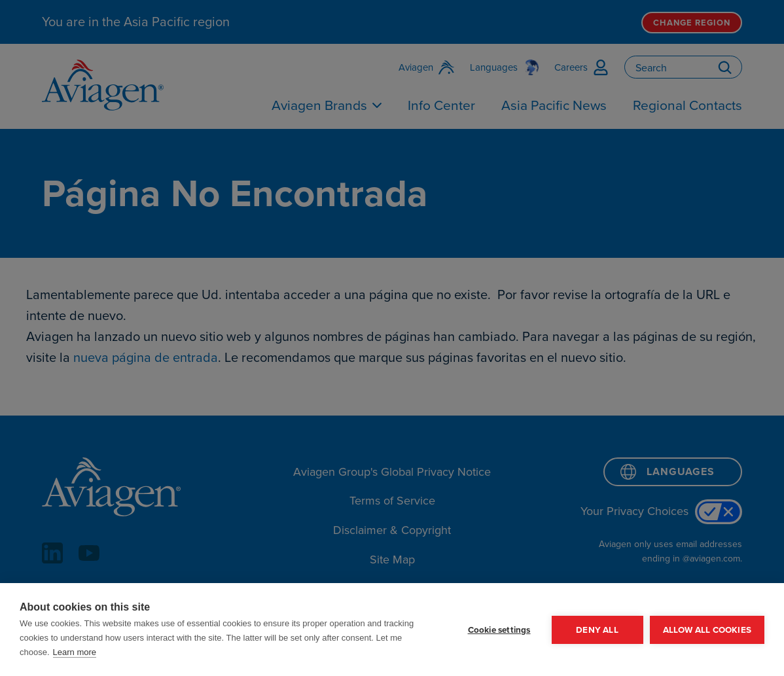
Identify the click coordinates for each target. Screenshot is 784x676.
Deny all (597, 630)
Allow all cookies (707, 630)
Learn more (75, 652)
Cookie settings (499, 630)
